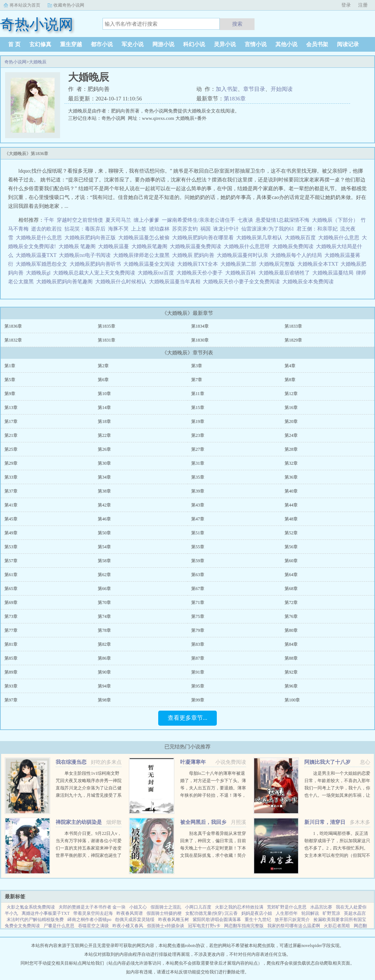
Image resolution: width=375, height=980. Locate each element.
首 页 (14, 44)
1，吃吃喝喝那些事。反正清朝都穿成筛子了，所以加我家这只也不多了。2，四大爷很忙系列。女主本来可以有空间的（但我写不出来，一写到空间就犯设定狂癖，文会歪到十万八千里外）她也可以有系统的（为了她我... (337, 855)
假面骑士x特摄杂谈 (166, 926)
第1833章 (293, 326)
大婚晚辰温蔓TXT (37, 255)
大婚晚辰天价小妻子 (201, 273)
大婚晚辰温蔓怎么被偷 (145, 238)
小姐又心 (138, 907)
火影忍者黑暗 (337, 926)
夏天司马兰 (118, 220)
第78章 (104, 630)
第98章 (104, 700)
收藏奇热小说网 (69, 5)
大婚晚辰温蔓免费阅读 (197, 246)
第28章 (291, 449)
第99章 (198, 700)
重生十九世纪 (258, 920)
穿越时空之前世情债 (80, 220)
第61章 (11, 575)
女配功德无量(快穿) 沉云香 (211, 913)
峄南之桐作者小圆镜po (89, 920)
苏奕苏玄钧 (185, 229)
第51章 (198, 533)
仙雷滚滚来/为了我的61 (268, 229)
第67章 (198, 589)
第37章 (11, 491)
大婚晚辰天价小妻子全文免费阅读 (243, 282)
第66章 (104, 589)
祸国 (205, 229)
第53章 (11, 547)
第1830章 (200, 340)
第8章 (290, 380)
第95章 (198, 686)
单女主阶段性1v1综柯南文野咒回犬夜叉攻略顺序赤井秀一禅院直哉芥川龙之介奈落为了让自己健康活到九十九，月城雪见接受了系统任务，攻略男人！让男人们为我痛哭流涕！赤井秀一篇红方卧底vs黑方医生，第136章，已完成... (89, 795)
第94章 (104, 686)
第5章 (10, 380)
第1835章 (107, 326)
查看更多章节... (187, 718)
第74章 (104, 616)
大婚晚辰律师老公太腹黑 (143, 255)
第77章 (11, 630)
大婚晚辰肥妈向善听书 (96, 264)
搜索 (237, 24)
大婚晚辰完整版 (278, 264)
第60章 (291, 561)
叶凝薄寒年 (193, 762)
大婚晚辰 (38, 62)
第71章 (198, 603)
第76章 (291, 616)
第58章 (104, 561)
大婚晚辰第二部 (240, 264)
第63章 (198, 575)
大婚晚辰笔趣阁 (151, 246)
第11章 (198, 394)
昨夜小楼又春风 (128, 926)
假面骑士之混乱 (166, 907)
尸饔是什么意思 (59, 926)
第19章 (198, 421)
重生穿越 (71, 44)
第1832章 (13, 340)
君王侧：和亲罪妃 (317, 229)
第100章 (292, 700)
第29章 (11, 463)
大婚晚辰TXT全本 (199, 264)
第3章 (197, 366)
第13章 (11, 408)
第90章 (104, 672)
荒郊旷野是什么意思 (287, 907)
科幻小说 (194, 44)
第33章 (11, 477)
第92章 (291, 672)
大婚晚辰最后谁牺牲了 (285, 273)
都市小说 (102, 44)
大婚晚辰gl (40, 273)
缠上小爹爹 (146, 220)
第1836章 (235, 99)
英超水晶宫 (355, 913)
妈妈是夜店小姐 (257, 913)
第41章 (11, 505)
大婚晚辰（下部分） (335, 220)
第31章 (198, 463)
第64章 (291, 575)
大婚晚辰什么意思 (340, 238)
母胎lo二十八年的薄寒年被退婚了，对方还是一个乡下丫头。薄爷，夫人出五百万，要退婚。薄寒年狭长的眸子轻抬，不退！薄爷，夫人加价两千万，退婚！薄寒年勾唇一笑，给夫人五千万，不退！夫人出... (213, 795)
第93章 (11, 686)
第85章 (11, 658)
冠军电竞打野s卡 (204, 926)
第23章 (198, 435)
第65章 (11, 589)
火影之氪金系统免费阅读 (31, 907)
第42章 (104, 505)
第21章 (11, 435)
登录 (346, 5)
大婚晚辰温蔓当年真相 (176, 282)
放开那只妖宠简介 (292, 920)
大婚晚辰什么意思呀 (248, 246)
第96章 (291, 686)
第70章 (104, 603)
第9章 (10, 394)
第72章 (291, 603)
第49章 (11, 533)
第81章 (11, 644)
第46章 (104, 519)
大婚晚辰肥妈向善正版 (91, 238)
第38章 (104, 491)
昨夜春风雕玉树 (174, 920)
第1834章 (200, 326)
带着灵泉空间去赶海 (93, 913)
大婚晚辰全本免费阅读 (309, 282)
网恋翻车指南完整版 (244, 926)
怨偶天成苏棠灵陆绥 (135, 920)
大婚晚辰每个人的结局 (298, 255)
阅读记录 (348, 44)
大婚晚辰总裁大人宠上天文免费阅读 (95, 273)
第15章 (198, 408)
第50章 (104, 533)
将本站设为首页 (25, 5)
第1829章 (293, 340)
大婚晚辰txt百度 (157, 273)
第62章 (104, 575)
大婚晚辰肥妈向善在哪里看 (204, 238)
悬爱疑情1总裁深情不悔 (283, 220)
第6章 (103, 380)
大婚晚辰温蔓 (115, 246)
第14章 (104, 408)
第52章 (291, 533)
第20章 (291, 421)
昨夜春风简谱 (130, 913)
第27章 (198, 449)
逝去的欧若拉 (47, 229)
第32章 (291, 463)
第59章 (198, 561)
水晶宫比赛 (321, 907)
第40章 (291, 491)
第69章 (11, 603)
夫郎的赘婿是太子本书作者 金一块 (92, 907)
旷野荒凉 (331, 913)
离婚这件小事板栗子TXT (46, 913)
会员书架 (317, 44)
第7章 (197, 380)
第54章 (104, 547)
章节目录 (254, 89)
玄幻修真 (40, 44)
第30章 (104, 463)
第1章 (10, 366)
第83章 (198, 644)
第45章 (11, 519)
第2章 (103, 366)
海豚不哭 (118, 229)
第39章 (198, 491)
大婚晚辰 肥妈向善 (195, 255)
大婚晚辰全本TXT (319, 264)
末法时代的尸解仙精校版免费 (35, 920)
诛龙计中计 (226, 229)
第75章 (198, 616)
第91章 (198, 672)
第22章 (104, 435)
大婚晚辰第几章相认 (261, 238)
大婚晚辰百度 (302, 238)
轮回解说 (310, 913)
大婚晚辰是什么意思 (40, 238)
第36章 (291, 477)
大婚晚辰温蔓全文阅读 (150, 264)
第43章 (198, 505)
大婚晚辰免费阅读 (294, 246)
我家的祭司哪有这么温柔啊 (294, 926)
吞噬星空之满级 (93, 926)
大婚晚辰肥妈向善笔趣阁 (66, 282)
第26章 (104, 449)
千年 (49, 220)
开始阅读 (282, 89)
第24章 (291, 435)
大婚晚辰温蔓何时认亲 (244, 255)
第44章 (291, 505)
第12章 (291, 394)
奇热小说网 (15, 62)
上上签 (139, 229)
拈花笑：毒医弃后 (85, 229)
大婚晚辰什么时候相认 (122, 282)
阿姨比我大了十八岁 (327, 762)
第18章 (104, 421)
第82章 (104, 644)
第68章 (291, 589)
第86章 (104, 658)
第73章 (11, 616)
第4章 (290, 366)
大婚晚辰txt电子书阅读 (86, 255)
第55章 (198, 547)
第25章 (11, 449)
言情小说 (256, 44)
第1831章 (107, 340)
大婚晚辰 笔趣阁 (79, 246)
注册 (363, 5)
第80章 (291, 630)
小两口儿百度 (198, 907)
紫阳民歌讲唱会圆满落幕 (217, 920)
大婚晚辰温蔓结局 (334, 273)
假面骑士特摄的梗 (164, 913)
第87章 (198, 658)
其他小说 (286, 44)
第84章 (291, 644)
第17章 (11, 421)
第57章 (11, 561)
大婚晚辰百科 (242, 273)
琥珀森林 (159, 229)
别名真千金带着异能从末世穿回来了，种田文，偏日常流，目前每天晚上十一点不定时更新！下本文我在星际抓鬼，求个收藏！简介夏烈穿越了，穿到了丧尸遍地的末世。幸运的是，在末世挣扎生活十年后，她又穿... (213, 855)
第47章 (198, 519)
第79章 (198, 630)
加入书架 (227, 89)
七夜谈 (245, 220)
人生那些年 (287, 913)
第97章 (11, 700)
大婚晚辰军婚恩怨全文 (43, 264)
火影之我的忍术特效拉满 (239, 907)
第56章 (291, 547)
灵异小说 (225, 44)
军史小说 (133, 44)
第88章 (291, 658)
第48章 (291, 519)
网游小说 (163, 44)
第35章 (198, 477)
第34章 (104, 477)
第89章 (11, 672)
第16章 (291, 408)
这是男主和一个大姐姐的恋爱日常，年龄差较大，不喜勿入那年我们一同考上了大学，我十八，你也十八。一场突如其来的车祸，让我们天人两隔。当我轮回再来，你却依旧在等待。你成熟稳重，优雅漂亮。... (337, 795)
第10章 (104, 394)
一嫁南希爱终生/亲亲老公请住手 (198, 220)
